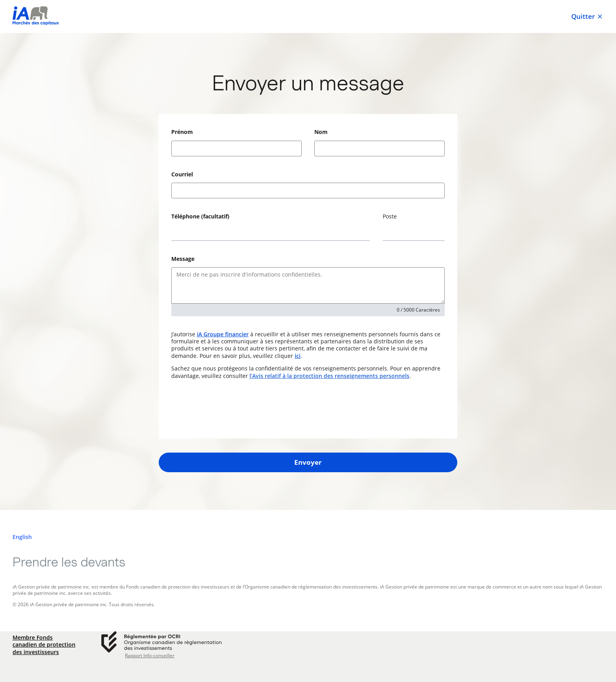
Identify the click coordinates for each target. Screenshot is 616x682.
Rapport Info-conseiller (150, 656)
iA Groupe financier (223, 334)
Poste (390, 216)
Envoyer (308, 462)
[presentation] (231, 409)
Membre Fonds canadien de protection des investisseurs (44, 645)
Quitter (587, 16)
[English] (22, 537)
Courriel (182, 174)
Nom (321, 132)
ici (298, 356)
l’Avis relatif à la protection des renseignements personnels (329, 376)
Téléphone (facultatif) (200, 216)
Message (183, 259)
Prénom (182, 132)
